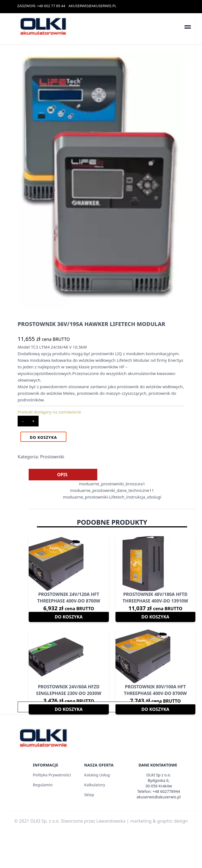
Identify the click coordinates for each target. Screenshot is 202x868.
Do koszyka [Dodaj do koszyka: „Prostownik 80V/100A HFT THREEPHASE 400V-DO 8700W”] (155, 709)
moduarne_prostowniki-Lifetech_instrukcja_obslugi (112, 497)
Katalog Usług (97, 775)
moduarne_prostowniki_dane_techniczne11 (112, 490)
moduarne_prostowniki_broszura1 (112, 484)
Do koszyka (43, 437)
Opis (62, 475)
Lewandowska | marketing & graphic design (142, 821)
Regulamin (43, 785)
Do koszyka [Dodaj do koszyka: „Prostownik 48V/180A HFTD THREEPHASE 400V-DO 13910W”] (155, 617)
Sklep (89, 795)
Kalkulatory (95, 785)
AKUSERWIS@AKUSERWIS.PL (93, 6)
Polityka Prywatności (52, 775)
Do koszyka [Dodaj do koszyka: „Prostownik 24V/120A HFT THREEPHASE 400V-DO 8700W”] (69, 617)
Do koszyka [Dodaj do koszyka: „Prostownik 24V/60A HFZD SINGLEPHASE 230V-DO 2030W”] (69, 709)
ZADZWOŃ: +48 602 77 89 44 (41, 6)
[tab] (62, 475)
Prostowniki (52, 457)
